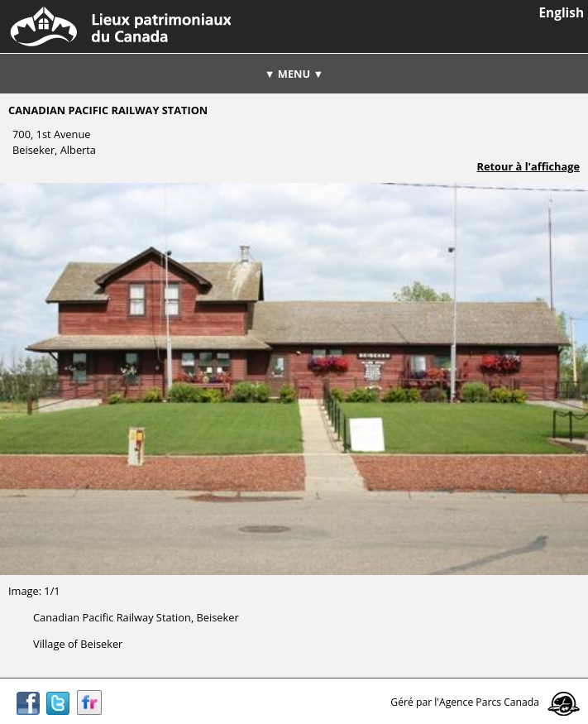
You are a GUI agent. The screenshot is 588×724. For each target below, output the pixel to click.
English (562, 13)
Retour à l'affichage (528, 166)
